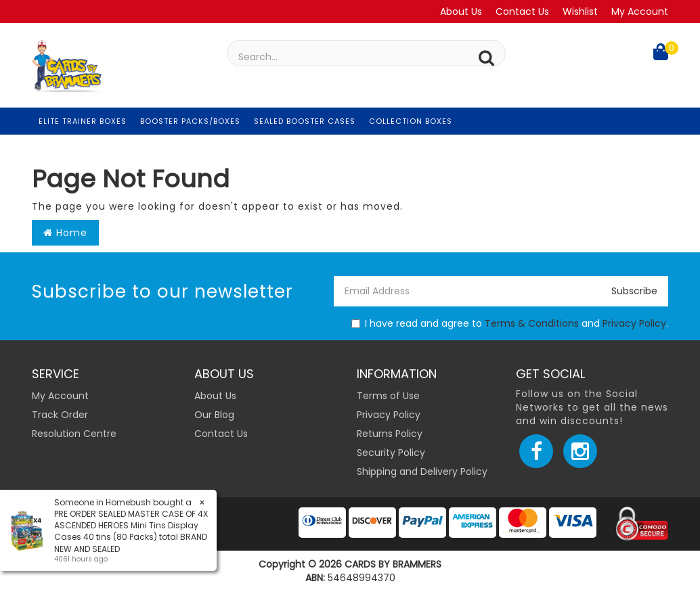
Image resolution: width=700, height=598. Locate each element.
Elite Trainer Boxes (83, 121)
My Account (640, 11)
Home (65, 233)
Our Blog (214, 415)
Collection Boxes (411, 121)
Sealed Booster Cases (305, 121)
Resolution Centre (74, 434)
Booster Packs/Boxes (190, 121)
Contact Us (522, 11)
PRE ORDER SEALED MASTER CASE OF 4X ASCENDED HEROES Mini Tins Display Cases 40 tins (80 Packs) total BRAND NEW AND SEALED (131, 531)
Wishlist (580, 11)
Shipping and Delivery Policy (422, 471)
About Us (461, 11)
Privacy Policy (634, 323)
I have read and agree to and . (510, 323)
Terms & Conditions (532, 323)
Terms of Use (388, 396)
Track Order (60, 415)
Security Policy (391, 453)
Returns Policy (390, 434)
